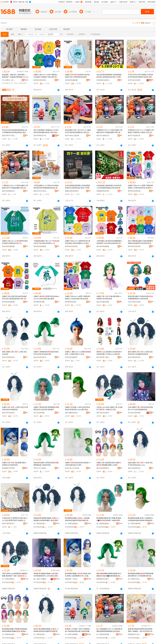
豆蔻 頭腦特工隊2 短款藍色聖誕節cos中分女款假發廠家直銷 (140, 408)
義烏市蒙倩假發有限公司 (135, 357)
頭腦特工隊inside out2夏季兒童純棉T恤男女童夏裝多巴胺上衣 (15, 242)
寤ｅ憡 (26, 77)
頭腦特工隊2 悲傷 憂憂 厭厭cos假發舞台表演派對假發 (14, 464)
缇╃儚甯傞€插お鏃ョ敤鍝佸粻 (135, 579)
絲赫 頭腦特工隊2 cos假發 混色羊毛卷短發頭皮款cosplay (140, 464)
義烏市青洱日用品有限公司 (9, 136)
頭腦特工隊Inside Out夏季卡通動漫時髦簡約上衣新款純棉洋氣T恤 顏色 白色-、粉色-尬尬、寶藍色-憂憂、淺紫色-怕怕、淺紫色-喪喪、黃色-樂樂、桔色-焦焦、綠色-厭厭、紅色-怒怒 (78, 298)
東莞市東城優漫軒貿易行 (72, 357)
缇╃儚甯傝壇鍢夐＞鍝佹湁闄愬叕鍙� (104, 634)
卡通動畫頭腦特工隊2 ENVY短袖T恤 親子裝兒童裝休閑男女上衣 (46, 242)
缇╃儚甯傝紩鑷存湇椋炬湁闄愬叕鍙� (9, 634)
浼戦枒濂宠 (23, 83)
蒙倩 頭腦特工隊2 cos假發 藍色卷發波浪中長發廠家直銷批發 (140, 353)
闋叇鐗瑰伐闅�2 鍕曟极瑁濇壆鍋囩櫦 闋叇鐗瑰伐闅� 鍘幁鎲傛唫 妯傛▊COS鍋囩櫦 (15, 630)
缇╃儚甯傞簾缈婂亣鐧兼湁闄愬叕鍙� (135, 524)
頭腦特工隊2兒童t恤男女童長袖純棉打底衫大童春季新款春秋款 (77, 76)
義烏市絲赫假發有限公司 (135, 468)
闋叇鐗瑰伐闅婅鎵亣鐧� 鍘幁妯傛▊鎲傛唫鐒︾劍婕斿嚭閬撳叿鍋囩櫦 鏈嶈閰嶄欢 (109, 519)
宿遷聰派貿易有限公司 (104, 191)
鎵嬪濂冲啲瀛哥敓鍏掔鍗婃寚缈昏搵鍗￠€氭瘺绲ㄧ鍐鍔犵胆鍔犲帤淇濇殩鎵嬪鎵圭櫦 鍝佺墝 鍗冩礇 (141, 630)
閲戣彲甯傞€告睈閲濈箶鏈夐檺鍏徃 (135, 634)
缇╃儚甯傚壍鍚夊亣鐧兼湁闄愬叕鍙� (9, 579)
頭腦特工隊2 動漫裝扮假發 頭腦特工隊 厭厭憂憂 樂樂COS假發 (109, 464)
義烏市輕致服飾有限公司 (104, 468)
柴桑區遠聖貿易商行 (72, 191)
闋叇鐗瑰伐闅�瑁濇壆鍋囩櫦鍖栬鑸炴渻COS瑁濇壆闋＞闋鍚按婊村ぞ (141, 575)
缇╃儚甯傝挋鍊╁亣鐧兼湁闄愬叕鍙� (41, 524)
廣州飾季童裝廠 (39, 302)
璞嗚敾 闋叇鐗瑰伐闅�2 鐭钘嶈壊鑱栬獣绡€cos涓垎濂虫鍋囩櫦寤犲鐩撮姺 (46, 575)
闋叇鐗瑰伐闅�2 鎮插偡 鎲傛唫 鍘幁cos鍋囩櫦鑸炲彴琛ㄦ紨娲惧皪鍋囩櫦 (78, 575)
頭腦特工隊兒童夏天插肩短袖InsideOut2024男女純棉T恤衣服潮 (46, 298)
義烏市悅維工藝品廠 (72, 136)
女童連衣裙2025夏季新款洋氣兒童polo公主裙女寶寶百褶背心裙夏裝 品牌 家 (15, 519)
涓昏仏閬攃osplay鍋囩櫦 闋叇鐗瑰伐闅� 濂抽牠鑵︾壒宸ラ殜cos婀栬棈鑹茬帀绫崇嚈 (15, 575)
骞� (26, 80)
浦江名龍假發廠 (39, 413)
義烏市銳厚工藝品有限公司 (104, 357)
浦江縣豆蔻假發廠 (134, 413)
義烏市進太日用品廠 (72, 468)
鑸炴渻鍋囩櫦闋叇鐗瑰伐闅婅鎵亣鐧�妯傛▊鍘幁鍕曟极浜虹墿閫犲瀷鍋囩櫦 (109, 575)
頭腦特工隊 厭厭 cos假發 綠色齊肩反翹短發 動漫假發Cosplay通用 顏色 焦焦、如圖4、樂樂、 (78, 409)
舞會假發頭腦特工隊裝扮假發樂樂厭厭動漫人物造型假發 (46, 464)
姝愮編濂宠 (6, 83)
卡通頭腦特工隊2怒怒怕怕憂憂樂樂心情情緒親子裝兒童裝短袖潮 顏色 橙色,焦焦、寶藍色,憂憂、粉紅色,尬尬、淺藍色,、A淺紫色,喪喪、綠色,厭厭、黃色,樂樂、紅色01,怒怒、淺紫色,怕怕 (109, 242)
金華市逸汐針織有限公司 (135, 80)
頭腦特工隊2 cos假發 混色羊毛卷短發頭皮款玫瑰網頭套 (15, 408)
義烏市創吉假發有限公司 (104, 413)
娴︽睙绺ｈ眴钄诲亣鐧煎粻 (41, 579)
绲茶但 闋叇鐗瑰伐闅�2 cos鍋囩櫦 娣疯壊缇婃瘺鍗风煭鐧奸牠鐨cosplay (46, 630)
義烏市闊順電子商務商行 (41, 136)
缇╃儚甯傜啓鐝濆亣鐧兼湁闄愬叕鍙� (72, 524)
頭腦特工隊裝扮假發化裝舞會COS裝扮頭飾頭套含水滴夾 (78, 464)
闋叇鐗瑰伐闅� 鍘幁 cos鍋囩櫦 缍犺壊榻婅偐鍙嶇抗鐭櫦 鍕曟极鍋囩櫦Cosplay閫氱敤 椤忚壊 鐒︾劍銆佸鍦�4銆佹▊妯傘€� (141, 519)
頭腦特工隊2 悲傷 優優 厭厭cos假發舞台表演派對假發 (109, 298)
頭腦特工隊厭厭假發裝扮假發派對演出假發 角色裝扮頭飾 (46, 353)
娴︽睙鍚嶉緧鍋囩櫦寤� (104, 524)
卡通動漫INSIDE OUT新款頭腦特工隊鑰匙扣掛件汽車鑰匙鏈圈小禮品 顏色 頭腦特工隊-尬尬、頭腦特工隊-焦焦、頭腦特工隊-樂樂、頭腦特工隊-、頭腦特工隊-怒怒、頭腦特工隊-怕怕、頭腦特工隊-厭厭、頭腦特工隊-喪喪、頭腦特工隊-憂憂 (109, 131)
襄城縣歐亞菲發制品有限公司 (9, 468)
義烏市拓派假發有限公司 (41, 357)
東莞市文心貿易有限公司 (41, 468)
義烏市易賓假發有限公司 (9, 357)
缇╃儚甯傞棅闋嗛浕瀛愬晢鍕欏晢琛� (72, 634)
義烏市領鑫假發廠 (103, 302)
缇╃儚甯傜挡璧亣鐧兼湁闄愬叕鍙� (41, 634)
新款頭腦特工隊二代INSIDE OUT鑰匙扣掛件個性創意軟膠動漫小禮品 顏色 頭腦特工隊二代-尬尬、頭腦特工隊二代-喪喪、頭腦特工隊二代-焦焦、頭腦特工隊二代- (78, 131)
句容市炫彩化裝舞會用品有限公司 (135, 302)
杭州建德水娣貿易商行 (104, 80)
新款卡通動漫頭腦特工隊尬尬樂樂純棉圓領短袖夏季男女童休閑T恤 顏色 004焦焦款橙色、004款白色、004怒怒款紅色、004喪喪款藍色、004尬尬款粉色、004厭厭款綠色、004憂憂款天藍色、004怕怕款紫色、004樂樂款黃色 (141, 242)
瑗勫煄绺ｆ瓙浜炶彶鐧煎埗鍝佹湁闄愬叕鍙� (72, 579)
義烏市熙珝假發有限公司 (9, 413)
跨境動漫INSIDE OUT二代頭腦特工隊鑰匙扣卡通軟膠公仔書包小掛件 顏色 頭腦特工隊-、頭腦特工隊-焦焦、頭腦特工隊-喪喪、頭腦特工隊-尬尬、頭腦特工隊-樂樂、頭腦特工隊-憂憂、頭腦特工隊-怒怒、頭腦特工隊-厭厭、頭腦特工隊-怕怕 (141, 131)
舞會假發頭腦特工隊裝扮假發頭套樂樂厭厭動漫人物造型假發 (140, 298)
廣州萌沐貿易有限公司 (41, 80)
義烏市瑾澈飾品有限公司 (9, 191)
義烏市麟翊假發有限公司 (72, 413)
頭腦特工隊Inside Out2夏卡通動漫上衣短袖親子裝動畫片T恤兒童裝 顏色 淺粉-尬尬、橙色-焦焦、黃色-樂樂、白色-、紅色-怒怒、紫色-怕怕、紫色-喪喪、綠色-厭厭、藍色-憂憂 (46, 76)
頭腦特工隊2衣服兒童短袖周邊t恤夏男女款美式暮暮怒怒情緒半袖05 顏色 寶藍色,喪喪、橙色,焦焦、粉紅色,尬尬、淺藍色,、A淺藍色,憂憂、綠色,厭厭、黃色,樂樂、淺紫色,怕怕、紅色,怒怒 (15, 298)
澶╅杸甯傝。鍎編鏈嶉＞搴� (9, 80)
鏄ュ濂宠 (15, 83)
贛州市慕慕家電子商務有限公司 (9, 524)
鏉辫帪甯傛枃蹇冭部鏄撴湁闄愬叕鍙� (104, 579)
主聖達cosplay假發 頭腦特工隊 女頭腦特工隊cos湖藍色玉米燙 (109, 408)
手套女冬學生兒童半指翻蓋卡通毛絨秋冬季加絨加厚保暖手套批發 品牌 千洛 (141, 76)
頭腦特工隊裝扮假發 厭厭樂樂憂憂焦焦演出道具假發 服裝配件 (46, 408)
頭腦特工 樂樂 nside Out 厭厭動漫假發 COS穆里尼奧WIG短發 (78, 353)
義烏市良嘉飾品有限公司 (104, 136)
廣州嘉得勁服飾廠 (71, 80)
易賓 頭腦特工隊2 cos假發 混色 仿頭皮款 (14, 353)
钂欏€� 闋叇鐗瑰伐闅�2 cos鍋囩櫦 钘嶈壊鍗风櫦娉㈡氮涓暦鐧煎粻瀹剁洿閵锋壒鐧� (46, 519)
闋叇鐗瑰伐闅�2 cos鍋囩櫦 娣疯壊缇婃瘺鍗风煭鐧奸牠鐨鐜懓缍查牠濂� (78, 519)
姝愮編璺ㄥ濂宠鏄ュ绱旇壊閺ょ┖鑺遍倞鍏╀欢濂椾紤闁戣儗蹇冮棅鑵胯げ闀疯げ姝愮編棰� (15, 76)
